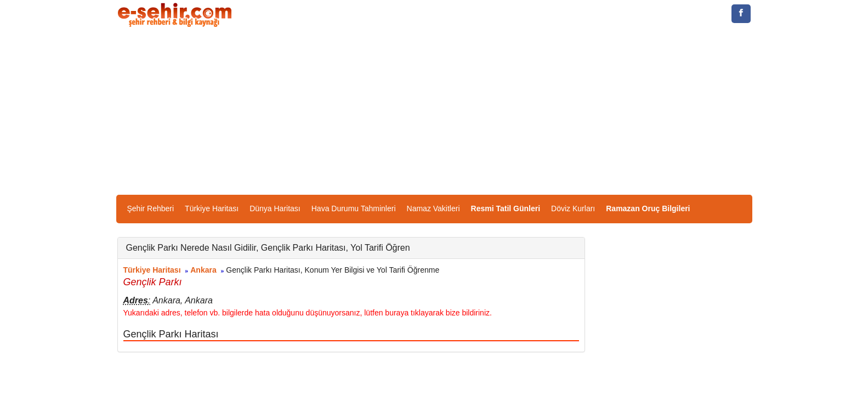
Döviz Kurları (573, 208)
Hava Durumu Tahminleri (354, 208)
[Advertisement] (434, 112)
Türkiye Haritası (212, 208)
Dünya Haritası (275, 208)
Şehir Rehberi (151, 208)
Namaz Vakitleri (433, 208)
